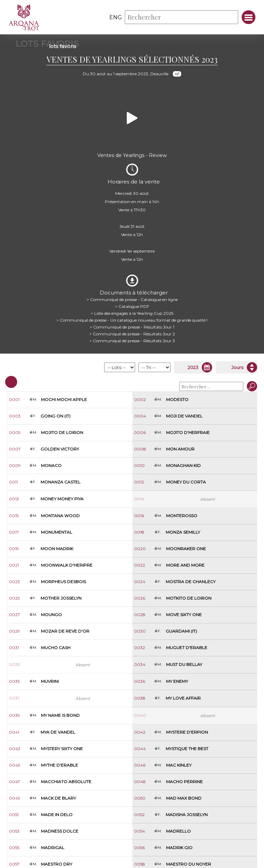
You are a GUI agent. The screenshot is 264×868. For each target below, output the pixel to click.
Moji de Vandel (184, 416)
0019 (14, 549)
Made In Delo (57, 815)
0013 (14, 499)
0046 (140, 765)
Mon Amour (180, 449)
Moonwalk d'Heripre (67, 565)
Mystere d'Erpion (187, 732)
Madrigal (53, 848)
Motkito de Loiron (189, 598)
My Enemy (177, 681)
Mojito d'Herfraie (188, 432)
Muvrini (50, 681)
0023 (14, 582)
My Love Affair (183, 698)
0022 (140, 565)
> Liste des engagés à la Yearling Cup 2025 (132, 313)
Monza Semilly (183, 532)
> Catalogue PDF (132, 306)
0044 (140, 749)
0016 (139, 516)
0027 (14, 615)
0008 (140, 449)
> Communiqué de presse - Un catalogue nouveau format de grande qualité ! (132, 320)
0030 (140, 631)
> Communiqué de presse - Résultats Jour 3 (132, 341)
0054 (140, 831)
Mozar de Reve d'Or (65, 631)
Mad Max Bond (184, 798)
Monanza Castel (60, 482)
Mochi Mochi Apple (64, 399)
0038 (140, 698)
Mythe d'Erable (59, 765)
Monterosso (182, 516)
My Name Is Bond (60, 715)
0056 (139, 848)
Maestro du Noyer (189, 864)
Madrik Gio (179, 848)
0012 (139, 482)
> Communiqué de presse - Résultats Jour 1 (132, 327)
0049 (15, 798)
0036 (140, 681)
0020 (140, 549)
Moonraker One (186, 549)
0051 (14, 815)
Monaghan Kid (183, 465)
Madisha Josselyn (187, 815)
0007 (15, 449)
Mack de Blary (58, 798)
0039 (14, 715)
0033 (14, 664)
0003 (15, 416)
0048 (140, 782)
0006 (140, 432)
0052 (139, 815)
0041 (14, 732)
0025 (14, 598)
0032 (140, 648)
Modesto (177, 399)
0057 (14, 864)
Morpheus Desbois (63, 582)
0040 (140, 715)
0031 (14, 648)
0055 (14, 848)
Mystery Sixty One (62, 749)
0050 (140, 798)
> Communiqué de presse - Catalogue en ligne (132, 299)
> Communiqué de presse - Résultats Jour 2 (132, 334)
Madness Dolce (60, 831)
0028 (140, 615)
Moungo (51, 615)
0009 (15, 465)
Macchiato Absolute (66, 782)
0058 (140, 864)
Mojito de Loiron (62, 432)
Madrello (178, 831)
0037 (14, 698)
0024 (140, 582)
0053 (14, 831)
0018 (139, 532)
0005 (15, 432)
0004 (140, 416)
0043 (15, 749)
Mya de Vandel (58, 732)
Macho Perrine (184, 782)
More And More (185, 565)
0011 (13, 482)
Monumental (57, 532)
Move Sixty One (184, 615)
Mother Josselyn (61, 598)
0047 (14, 782)
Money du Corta (186, 482)
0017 (14, 532)
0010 (139, 465)
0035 (14, 681)
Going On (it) (56, 416)
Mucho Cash (56, 648)
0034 (140, 664)
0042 (140, 732)
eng (116, 17)
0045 (14, 765)
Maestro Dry (57, 864)
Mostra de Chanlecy (191, 582)
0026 (140, 598)
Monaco (51, 465)
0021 (14, 565)
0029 (14, 631)
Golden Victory (60, 449)
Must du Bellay (184, 664)
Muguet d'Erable (187, 648)
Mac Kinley (179, 765)
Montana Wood (60, 516)
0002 (140, 399)
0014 (139, 499)
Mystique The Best (187, 749)
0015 (14, 516)
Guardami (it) (181, 631)
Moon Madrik (57, 549)
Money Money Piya (62, 499)
